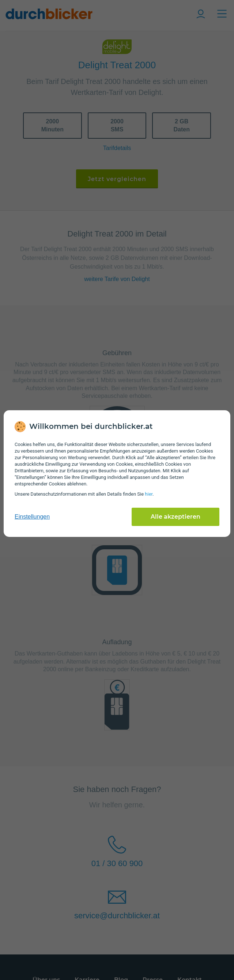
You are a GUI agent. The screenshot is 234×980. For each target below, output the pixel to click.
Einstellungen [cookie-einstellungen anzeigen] (32, 517)
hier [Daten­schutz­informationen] (149, 494)
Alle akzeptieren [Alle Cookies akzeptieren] (175, 517)
